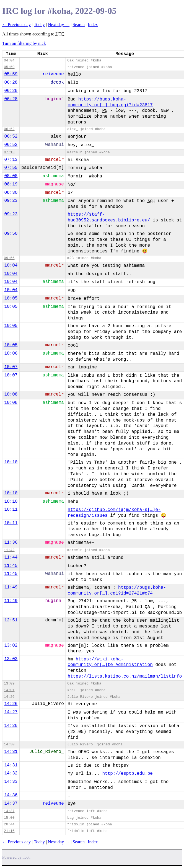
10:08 (11, 394)
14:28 (11, 726)
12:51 (11, 620)
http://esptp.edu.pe (127, 774)
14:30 (9, 744)
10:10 (11, 462)
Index (93, 24)
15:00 (9, 818)
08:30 (11, 193)
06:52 (9, 129)
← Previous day (16, 24)
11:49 (11, 587)
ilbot (26, 857)
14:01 (9, 690)
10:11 (11, 510)
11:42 (9, 550)
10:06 (11, 353)
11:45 (11, 566)
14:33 (11, 782)
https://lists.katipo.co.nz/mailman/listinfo (125, 676)
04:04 (9, 60)
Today (39, 24)
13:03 (11, 659)
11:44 (11, 557)
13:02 (11, 645)
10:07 (11, 367)
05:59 (9, 67)
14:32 (11, 773)
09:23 (11, 201)
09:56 (9, 258)
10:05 (11, 298)
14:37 (11, 804)
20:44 (9, 824)
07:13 (9, 152)
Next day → (59, 24)
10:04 (11, 265)
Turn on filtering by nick (24, 43)
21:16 (9, 831)
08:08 (11, 176)
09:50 (11, 234)
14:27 (11, 712)
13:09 (9, 684)
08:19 (11, 184)
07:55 (11, 168)
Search (79, 24)
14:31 (11, 752)
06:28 (11, 82)
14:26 (9, 697)
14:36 (11, 795)
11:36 (11, 542)
